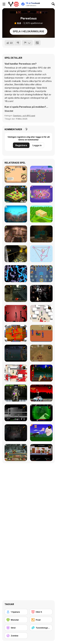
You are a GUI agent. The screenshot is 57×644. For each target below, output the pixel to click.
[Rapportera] (27, 43)
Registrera (21, 145)
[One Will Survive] (16, 174)
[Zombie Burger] (16, 453)
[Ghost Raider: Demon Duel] (41, 293)
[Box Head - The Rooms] (16, 333)
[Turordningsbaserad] (41, 628)
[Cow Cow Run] (16, 194)
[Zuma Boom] (41, 194)
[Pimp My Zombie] (16, 393)
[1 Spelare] (16, 612)
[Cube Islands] (41, 214)
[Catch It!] (16, 214)
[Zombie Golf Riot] (41, 393)
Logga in (37, 145)
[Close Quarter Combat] (16, 413)
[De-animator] (16, 313)
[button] (9, 111)
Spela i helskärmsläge (28, 31)
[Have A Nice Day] (41, 433)
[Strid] (16, 628)
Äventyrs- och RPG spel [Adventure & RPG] (24, 116)
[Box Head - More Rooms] (41, 313)
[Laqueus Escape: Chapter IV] (16, 234)
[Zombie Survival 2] (16, 293)
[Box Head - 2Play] (16, 373)
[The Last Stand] (16, 353)
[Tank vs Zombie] (41, 274)
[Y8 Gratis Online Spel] (14, 4)
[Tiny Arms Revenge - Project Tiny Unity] (41, 174)
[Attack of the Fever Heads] (41, 333)
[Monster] (16, 620)
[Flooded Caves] (16, 274)
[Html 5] (41, 612)
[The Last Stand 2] (16, 433)
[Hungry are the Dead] (41, 373)
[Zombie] (16, 636)
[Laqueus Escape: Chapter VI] (16, 254)
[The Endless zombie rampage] (41, 353)
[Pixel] (41, 620)
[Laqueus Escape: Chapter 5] (41, 234)
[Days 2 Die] (41, 453)
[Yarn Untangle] (41, 254)
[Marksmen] (41, 413)
